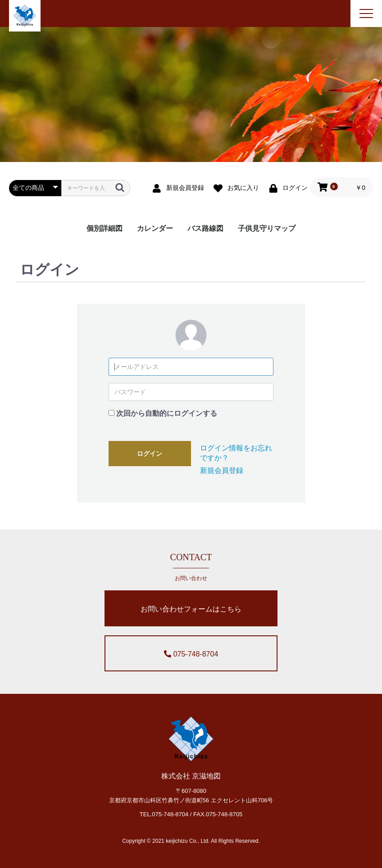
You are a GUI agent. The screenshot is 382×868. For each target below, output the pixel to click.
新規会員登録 (222, 470)
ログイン (150, 454)
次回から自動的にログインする (167, 413)
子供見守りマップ (267, 228)
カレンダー (155, 228)
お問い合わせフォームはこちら (191, 609)
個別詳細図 (105, 228)
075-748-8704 (191, 654)
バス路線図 (205, 228)
